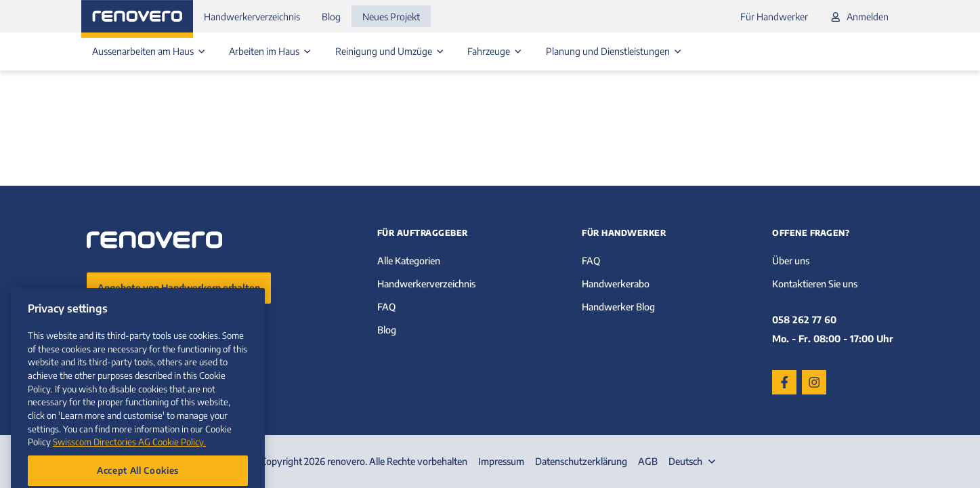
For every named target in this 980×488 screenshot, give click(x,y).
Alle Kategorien (409, 261)
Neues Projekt (391, 17)
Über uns (791, 261)
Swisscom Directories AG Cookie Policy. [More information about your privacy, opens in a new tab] (129, 461)
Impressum (501, 461)
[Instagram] (814, 382)
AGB (648, 461)
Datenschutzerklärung (581, 461)
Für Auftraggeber (423, 233)
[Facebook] (784, 382)
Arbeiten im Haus (271, 51)
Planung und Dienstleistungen (615, 51)
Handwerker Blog (618, 307)
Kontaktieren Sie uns (815, 284)
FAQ (386, 307)
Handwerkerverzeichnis (252, 17)
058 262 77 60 (804, 320)
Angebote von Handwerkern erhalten (179, 288)
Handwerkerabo (616, 284)
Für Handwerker (774, 17)
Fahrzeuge (496, 51)
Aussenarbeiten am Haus (150, 51)
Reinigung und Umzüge (391, 51)
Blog (331, 17)
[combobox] (694, 462)
